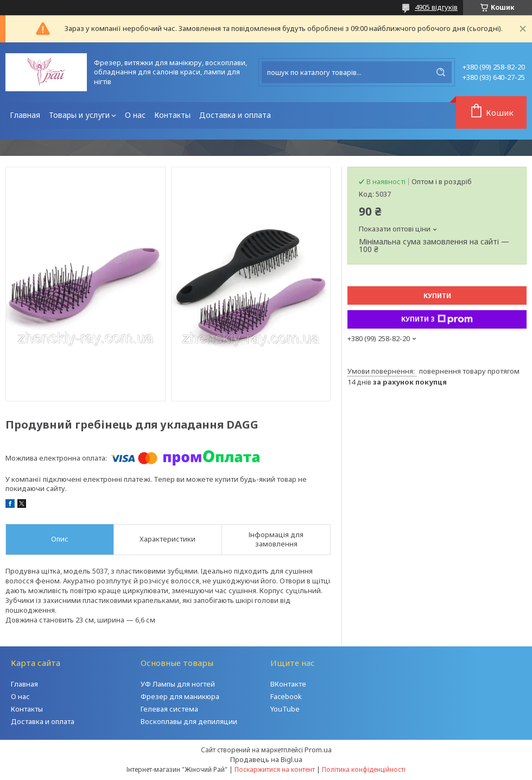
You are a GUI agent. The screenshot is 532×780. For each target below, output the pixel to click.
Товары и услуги (79, 115)
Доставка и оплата (235, 115)
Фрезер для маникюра (180, 696)
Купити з (437, 319)
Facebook (286, 696)
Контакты (172, 115)
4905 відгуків (436, 7)
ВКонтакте (288, 684)
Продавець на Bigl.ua (266, 759)
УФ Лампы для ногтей (178, 684)
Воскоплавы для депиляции (189, 721)
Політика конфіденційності (364, 769)
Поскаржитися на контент (275, 769)
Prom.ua (318, 750)
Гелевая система (169, 709)
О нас (135, 115)
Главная (25, 115)
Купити (437, 296)
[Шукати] (441, 72)
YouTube (285, 709)
